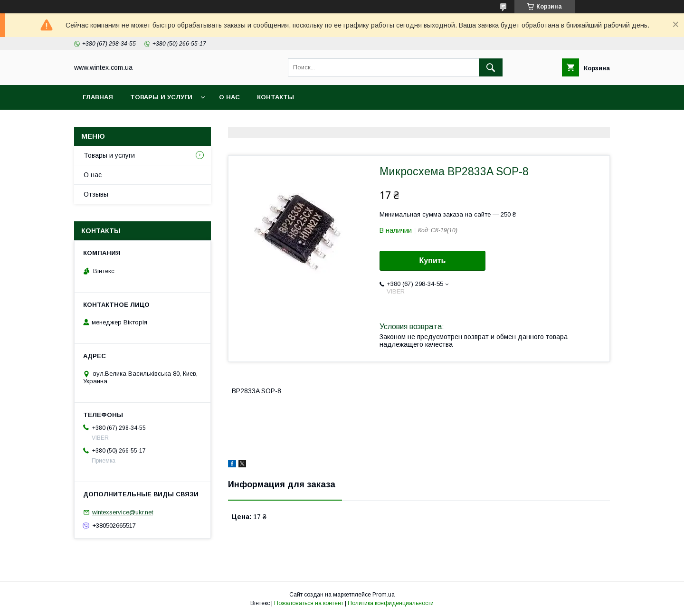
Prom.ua (384, 595)
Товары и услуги (161, 97)
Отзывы (96, 194)
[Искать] (491, 67)
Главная (98, 97)
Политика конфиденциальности (391, 603)
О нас (229, 97)
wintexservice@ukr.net (123, 512)
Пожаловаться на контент (309, 603)
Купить (433, 261)
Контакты (275, 97)
